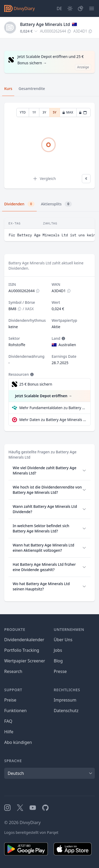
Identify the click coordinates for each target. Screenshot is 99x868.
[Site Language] (59, 8)
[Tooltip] (63, 338)
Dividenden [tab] (19, 204)
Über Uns (63, 640)
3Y (44, 112)
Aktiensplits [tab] (56, 204)
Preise (10, 700)
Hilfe (9, 732)
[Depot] (81, 8)
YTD (23, 112)
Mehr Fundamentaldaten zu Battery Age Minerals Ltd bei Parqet (53, 408)
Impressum (65, 700)
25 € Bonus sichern (36, 384)
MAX (68, 112)
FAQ (8, 721)
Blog (58, 661)
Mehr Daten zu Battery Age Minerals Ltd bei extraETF (53, 420)
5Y (55, 112)
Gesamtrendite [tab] (32, 89)
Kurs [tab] (8, 89)
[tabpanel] (49, 146)
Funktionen (15, 711)
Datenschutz (66, 711)
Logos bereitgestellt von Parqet (31, 832)
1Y (34, 112)
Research (13, 671)
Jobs (58, 650)
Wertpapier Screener (25, 661)
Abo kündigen (18, 742)
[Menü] (92, 8)
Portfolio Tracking (22, 650)
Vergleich (44, 179)
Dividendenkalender (24, 640)
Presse (60, 671)
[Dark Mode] (70, 8)
